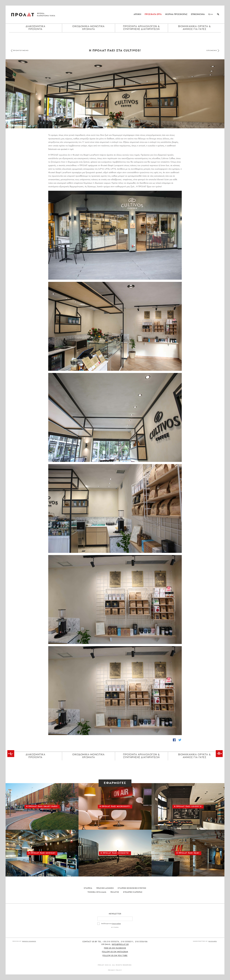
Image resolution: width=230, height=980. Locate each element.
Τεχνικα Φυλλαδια (97, 892)
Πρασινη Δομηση (105, 888)
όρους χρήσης (116, 924)
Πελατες (115, 892)
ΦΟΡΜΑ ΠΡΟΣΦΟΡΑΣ (176, 14)
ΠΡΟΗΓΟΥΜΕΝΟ (21, 51)
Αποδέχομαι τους (111, 924)
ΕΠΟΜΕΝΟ (212, 51)
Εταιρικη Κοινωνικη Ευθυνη (132, 888)
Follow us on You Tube (115, 956)
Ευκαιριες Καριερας (133, 892)
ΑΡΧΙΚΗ (137, 14)
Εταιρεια (88, 888)
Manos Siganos (29, 941)
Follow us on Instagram (115, 952)
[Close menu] (115, 38)
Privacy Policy (115, 970)
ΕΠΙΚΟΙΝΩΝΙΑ (198, 14)
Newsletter (115, 914)
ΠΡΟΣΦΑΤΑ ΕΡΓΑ (153, 14)
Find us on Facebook (115, 948)
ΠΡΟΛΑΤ (23, 15)
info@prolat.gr (120, 945)
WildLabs (213, 941)
